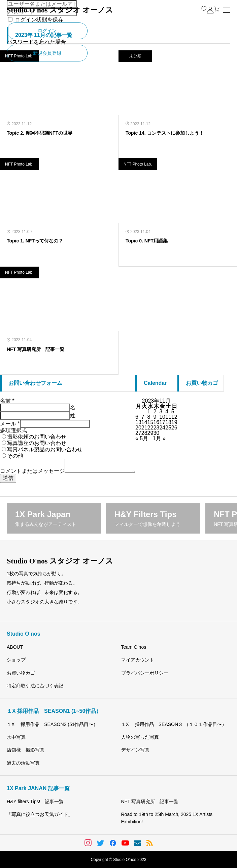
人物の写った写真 (140, 737)
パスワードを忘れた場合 (36, 42)
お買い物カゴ (21, 673)
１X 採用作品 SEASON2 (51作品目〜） (53, 724)
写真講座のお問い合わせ (37, 443)
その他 (15, 456)
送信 (8, 478)
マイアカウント (138, 660)
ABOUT (15, 647)
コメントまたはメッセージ (32, 471)
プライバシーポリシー (145, 673)
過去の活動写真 (23, 763)
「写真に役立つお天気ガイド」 (40, 814)
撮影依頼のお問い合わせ (37, 437)
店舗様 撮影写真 (26, 750)
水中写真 (16, 737)
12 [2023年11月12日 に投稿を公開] (174, 417)
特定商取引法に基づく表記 (35, 686)
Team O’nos (134, 647)
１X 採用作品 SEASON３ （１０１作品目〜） (174, 724)
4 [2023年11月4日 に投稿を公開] (167, 412)
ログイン (47, 31)
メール (10, 424)
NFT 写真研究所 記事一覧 (150, 802)
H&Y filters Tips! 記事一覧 (35, 802)
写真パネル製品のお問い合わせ (45, 449)
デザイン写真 (135, 750)
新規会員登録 (47, 53)
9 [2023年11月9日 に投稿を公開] (155, 417)
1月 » (159, 438)
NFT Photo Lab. (19, 164)
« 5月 (142, 438)
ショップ (16, 660)
